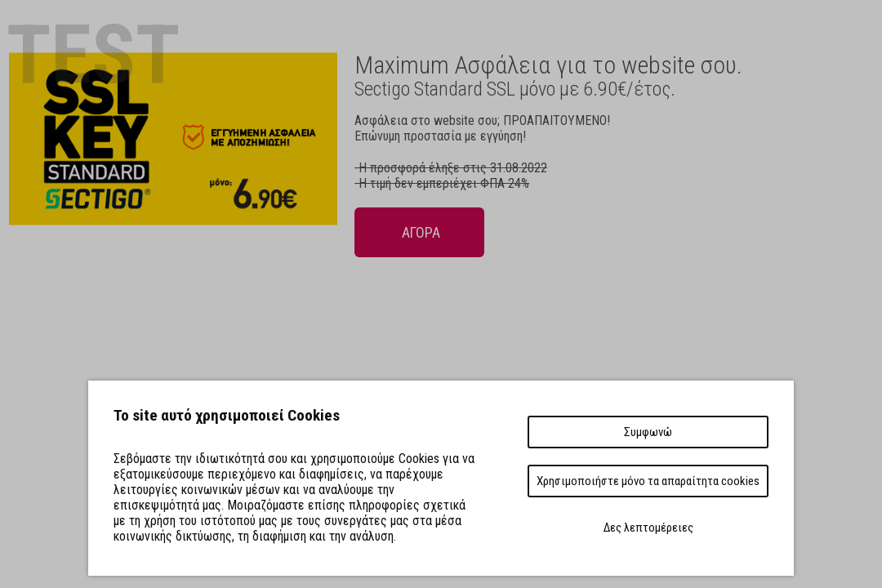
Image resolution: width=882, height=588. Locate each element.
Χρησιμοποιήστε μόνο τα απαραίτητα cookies (648, 481)
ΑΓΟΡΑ (419, 232)
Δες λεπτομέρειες (648, 528)
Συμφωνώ (648, 432)
